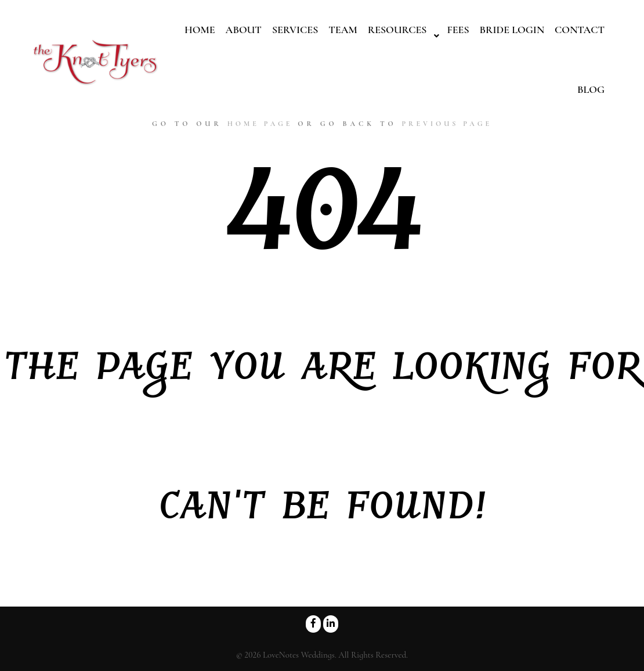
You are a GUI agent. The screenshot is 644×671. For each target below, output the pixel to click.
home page (260, 124)
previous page (447, 124)
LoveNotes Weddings (299, 655)
